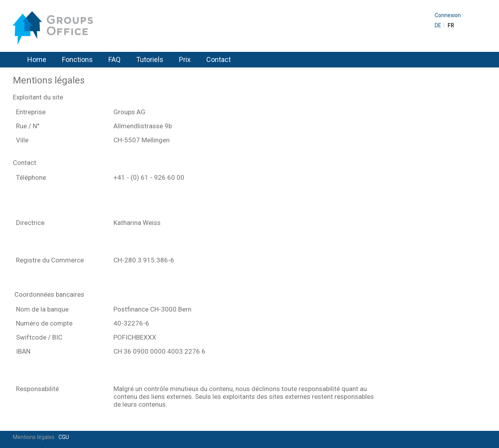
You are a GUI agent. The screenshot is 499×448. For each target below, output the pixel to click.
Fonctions (77, 59)
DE (438, 25)
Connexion (448, 15)
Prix (185, 59)
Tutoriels (150, 59)
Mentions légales (34, 437)
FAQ (114, 59)
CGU (64, 437)
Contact (219, 59)
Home (37, 59)
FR (451, 25)
